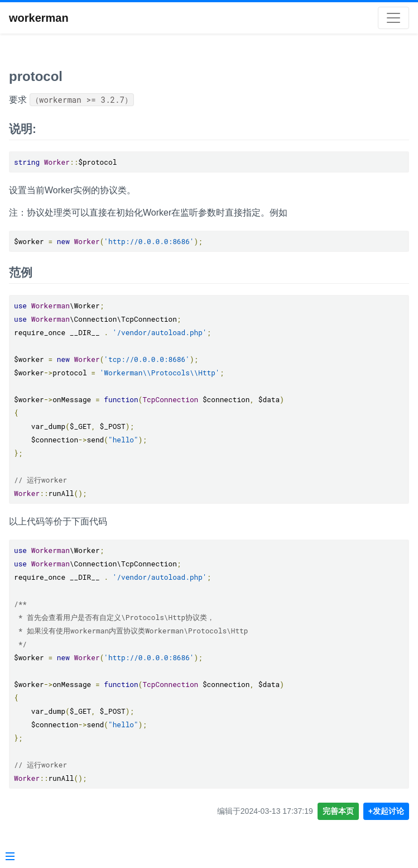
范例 (21, 272)
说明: (23, 129)
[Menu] (10, 857)
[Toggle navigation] (393, 18)
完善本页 (338, 811)
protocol (36, 76)
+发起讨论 (386, 811)
